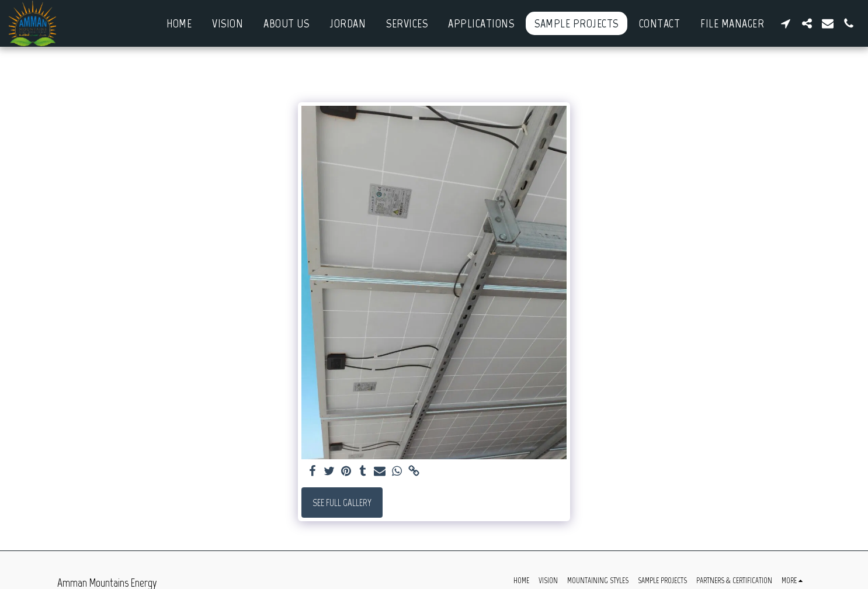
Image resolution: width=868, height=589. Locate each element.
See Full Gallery (342, 503)
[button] (786, 23)
